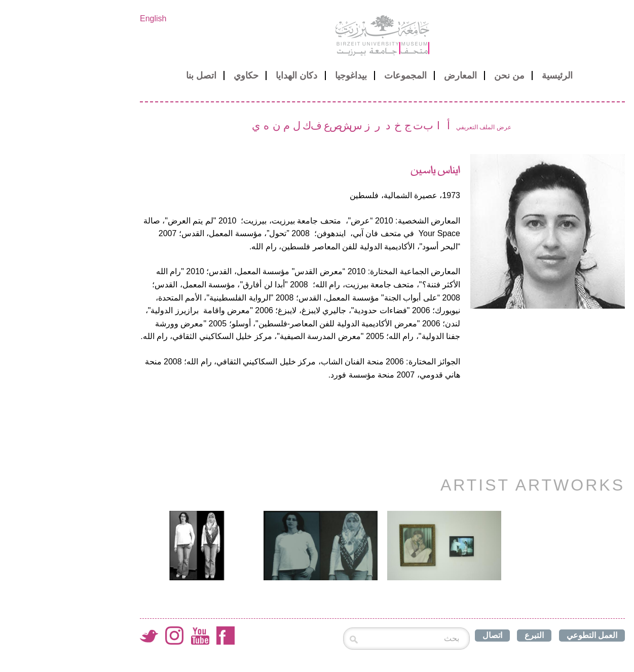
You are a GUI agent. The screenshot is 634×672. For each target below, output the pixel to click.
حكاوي (181, 76)
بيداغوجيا (286, 76)
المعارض (395, 76)
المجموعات (340, 76)
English (88, 18)
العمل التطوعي (527, 635)
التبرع (469, 635)
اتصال (427, 635)
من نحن (444, 76)
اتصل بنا (136, 76)
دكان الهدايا (231, 76)
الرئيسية (492, 76)
